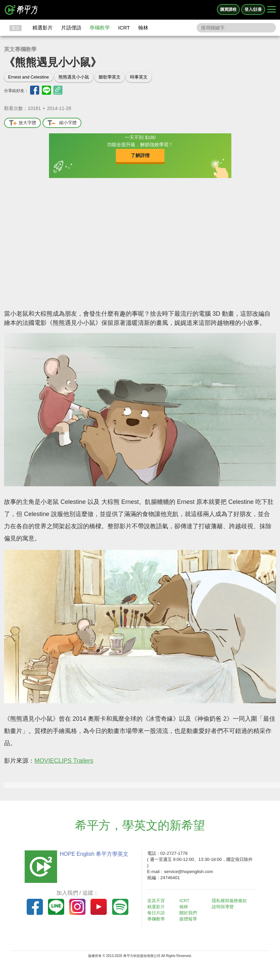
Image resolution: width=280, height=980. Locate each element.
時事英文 (139, 77)
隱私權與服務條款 (230, 901)
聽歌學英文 (110, 77)
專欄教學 (100, 28)
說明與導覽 (224, 907)
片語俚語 (71, 28)
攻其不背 (157, 901)
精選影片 (43, 28)
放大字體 (22, 123)
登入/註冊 (253, 9)
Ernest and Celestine (29, 77)
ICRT (124, 28)
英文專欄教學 (20, 49)
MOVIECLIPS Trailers (64, 761)
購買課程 (228, 9)
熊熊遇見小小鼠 (74, 77)
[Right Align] (272, 10)
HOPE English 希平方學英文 (93, 854)
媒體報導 (189, 919)
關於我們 (189, 913)
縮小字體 (62, 123)
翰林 (143, 28)
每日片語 (157, 913)
